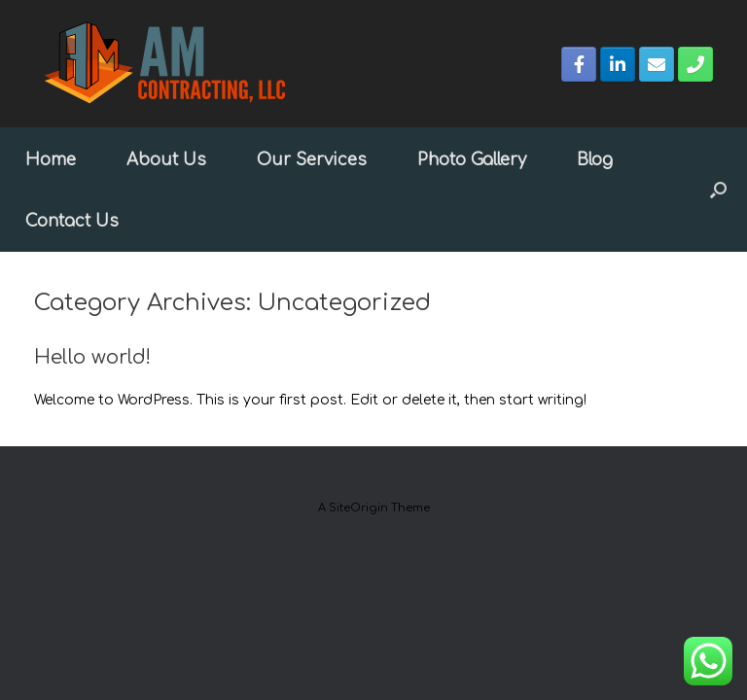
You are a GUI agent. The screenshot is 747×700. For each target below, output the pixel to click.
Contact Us (72, 221)
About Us (166, 160)
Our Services (312, 160)
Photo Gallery (472, 160)
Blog (595, 160)
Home (51, 160)
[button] (718, 190)
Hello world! (92, 357)
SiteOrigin (358, 508)
